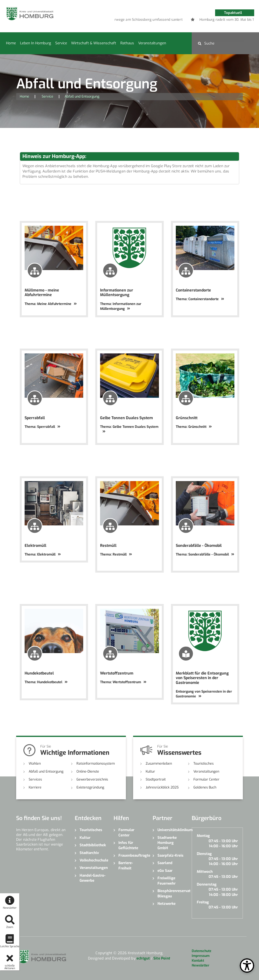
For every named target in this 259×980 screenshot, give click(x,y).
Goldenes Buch (205, 787)
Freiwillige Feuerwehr (167, 881)
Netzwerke (167, 904)
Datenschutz (201, 951)
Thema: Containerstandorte (200, 299)
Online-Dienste (88, 771)
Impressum (201, 956)
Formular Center (206, 779)
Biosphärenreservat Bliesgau (171, 893)
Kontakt (198, 961)
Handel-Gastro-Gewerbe (92, 878)
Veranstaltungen (152, 43)
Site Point (162, 958)
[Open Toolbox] (247, 966)
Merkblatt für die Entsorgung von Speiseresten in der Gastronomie (202, 678)
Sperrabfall (35, 418)
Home (11, 43)
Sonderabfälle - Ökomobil (199, 546)
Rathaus (127, 43)
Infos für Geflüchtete (128, 845)
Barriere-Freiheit (126, 865)
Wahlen (35, 764)
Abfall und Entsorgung (46, 771)
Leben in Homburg (36, 43)
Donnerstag (207, 884)
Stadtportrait (156, 779)
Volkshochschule (93, 860)
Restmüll (108, 546)
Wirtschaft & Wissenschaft (94, 43)
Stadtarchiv (89, 853)
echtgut (143, 958)
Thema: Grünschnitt (194, 427)
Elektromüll (35, 546)
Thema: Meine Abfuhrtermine (51, 304)
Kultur (150, 771)
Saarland (165, 863)
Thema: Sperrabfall (42, 427)
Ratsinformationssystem (96, 764)
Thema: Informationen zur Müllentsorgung (121, 306)
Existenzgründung (90, 787)
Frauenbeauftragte (132, 855)
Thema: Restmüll (116, 554)
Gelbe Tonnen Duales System (126, 418)
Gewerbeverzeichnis (92, 779)
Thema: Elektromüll (43, 554)
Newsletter (201, 965)
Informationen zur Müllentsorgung (117, 292)
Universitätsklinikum (171, 830)
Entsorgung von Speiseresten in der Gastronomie (204, 694)
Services (35, 779)
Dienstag (204, 854)
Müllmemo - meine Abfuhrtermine (42, 292)
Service (61, 43)
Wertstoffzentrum (117, 673)
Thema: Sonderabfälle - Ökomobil (205, 554)
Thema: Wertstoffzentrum (123, 682)
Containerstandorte (193, 290)
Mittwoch (205, 872)
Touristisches (204, 764)
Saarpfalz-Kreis (170, 855)
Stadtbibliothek (93, 845)
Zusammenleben (159, 764)
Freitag (203, 902)
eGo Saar (165, 871)
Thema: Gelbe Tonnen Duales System (129, 429)
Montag (203, 836)
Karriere (35, 787)
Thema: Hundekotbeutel (46, 682)
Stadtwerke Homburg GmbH (167, 843)
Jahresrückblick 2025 (162, 787)
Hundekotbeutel (39, 673)
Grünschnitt (187, 418)
